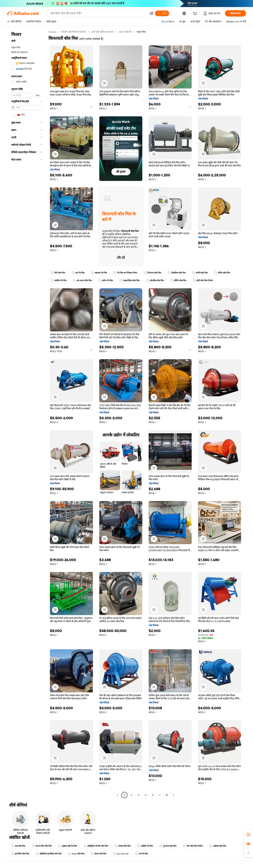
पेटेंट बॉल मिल (58, 273)
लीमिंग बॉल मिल (178, 281)
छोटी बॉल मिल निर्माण (203, 281)
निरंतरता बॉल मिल (152, 273)
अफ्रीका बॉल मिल (218, 846)
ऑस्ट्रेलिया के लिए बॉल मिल (96, 846)
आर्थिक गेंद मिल (145, 846)
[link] (248, 835)
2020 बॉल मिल (76, 854)
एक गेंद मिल (78, 273)
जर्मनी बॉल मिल (200, 273)
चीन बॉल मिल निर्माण (193, 846)
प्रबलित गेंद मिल (59, 281)
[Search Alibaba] (98, 13)
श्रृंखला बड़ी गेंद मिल (68, 846)
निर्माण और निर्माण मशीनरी (74, 32)
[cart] (196, 14)
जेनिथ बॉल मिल (222, 273)
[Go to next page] (174, 795)
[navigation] (27, 414)
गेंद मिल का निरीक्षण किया (125, 273)
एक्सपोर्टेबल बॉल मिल (129, 281)
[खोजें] (162, 13)
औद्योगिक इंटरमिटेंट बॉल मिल (49, 854)
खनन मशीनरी (125, 32)
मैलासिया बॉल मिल (177, 273)
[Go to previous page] (117, 795)
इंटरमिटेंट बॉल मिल (20, 854)
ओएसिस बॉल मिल (155, 281)
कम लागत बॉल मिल (82, 281)
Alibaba (52, 32)
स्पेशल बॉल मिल (123, 846)
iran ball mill (121, 854)
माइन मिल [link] (141, 32)
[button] (151, 13)
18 (167, 795)
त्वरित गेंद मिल (106, 281)
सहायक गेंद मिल (99, 273)
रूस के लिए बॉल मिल (42, 846)
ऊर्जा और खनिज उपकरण (102, 32)
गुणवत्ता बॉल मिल (168, 846)
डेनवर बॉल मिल (99, 854)
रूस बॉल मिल (18, 846)
